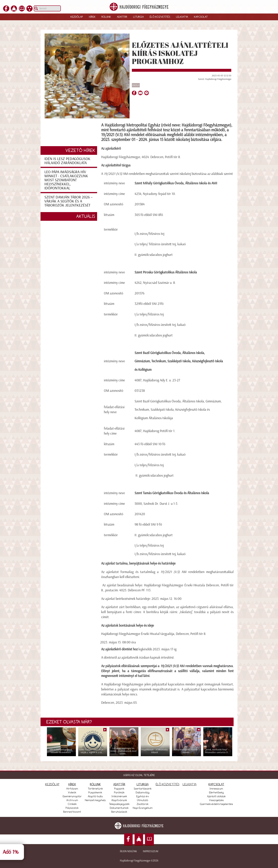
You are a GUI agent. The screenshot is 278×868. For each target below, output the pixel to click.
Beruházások (119, 812)
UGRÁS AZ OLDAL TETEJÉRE (139, 775)
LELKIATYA (190, 784)
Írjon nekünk (128, 851)
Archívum (72, 800)
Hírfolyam (72, 789)
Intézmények (119, 796)
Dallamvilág (143, 792)
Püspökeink (95, 792)
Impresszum (151, 851)
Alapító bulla (95, 796)
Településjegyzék (119, 804)
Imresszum (216, 789)
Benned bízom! (72, 812)
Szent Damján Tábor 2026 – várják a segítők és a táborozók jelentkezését (68, 201)
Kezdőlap (77, 17)
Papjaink (119, 789)
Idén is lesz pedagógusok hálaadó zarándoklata (67, 161)
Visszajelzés (216, 800)
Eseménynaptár (72, 796)
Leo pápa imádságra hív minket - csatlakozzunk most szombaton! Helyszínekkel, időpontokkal (66, 180)
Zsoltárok (143, 804)
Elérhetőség (216, 792)
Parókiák (119, 792)
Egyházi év (143, 796)
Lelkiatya (182, 17)
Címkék (72, 804)
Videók (72, 792)
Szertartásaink (143, 789)
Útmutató (143, 800)
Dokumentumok (119, 808)
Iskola (136, 85)
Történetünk (95, 789)
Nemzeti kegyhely (95, 800)
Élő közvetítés (160, 17)
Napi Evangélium (143, 808)
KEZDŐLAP (52, 784)
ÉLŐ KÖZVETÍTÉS (168, 784)
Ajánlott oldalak (216, 796)
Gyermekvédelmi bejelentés (216, 804)
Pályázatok (72, 808)
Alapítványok (119, 800)
